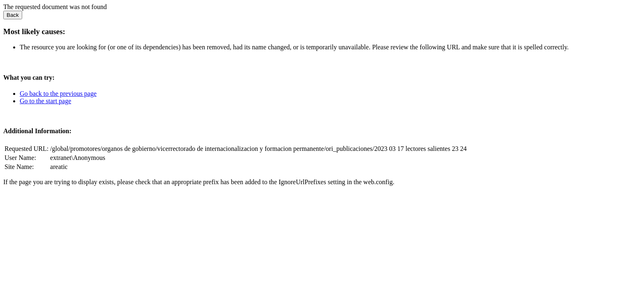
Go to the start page (45, 101)
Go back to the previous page (58, 94)
